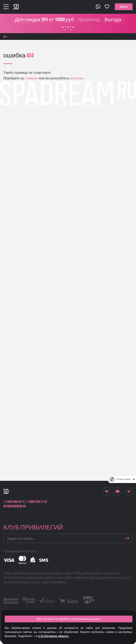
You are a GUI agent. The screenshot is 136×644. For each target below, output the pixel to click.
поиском (76, 78)
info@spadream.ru (14, 506)
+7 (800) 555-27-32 (36, 502)
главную (31, 78)
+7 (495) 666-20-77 (14, 502)
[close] (134, 479)
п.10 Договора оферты (53, 636)
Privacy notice (123, 479)
